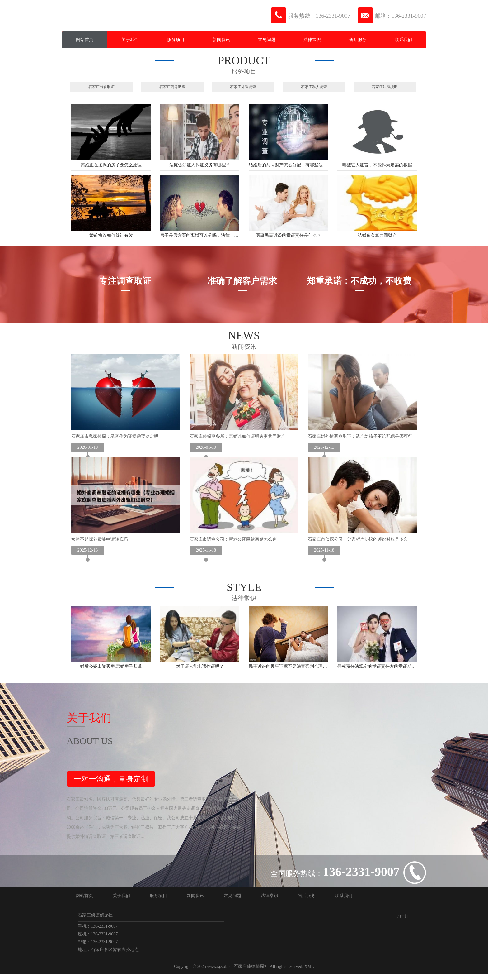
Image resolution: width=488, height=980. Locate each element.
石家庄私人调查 (314, 87)
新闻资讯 (221, 40)
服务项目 (176, 40)
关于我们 (130, 40)
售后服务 (358, 40)
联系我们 (403, 40)
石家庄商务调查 (172, 87)
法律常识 (312, 40)
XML (309, 972)
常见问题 (267, 40)
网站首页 (85, 40)
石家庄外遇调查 (243, 87)
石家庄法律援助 (385, 87)
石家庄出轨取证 (101, 87)
